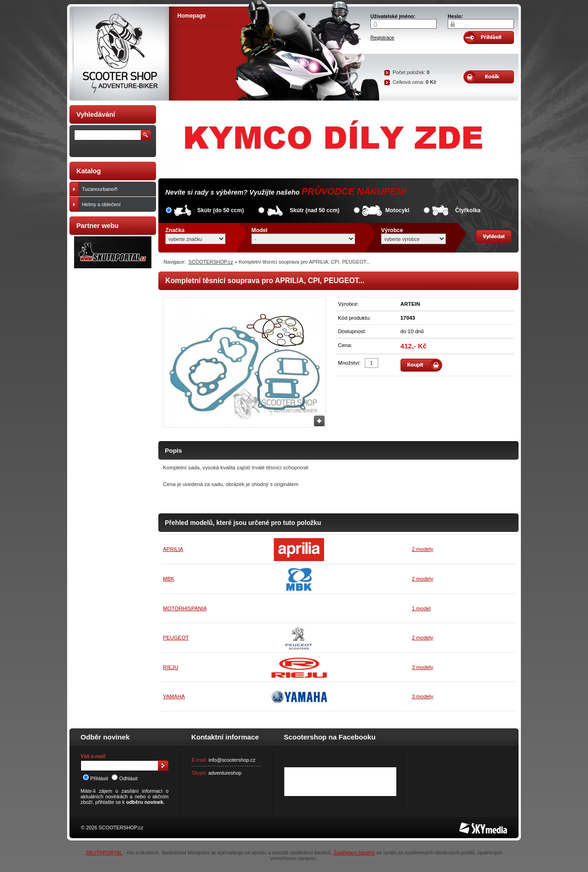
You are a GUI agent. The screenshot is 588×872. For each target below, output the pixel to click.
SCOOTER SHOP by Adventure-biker (119, 54)
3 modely (423, 667)
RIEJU (171, 667)
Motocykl (397, 210)
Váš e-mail (93, 756)
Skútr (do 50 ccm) (221, 210)
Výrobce (392, 230)
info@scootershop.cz (232, 760)
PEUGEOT (176, 638)
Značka (175, 230)
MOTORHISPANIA (185, 608)
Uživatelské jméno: (393, 16)
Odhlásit (125, 778)
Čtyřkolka (468, 210)
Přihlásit (95, 778)
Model (260, 230)
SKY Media (472, 825)
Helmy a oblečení (117, 204)
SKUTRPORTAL (104, 853)
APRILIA (173, 549)
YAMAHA (174, 696)
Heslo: (455, 16)
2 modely (423, 549)
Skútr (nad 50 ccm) (315, 210)
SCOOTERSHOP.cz (211, 262)
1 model (422, 608)
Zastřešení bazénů (354, 853)
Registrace (382, 38)
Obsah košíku (489, 77)
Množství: (349, 363)
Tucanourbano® (117, 189)
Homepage (191, 16)
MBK (169, 579)
